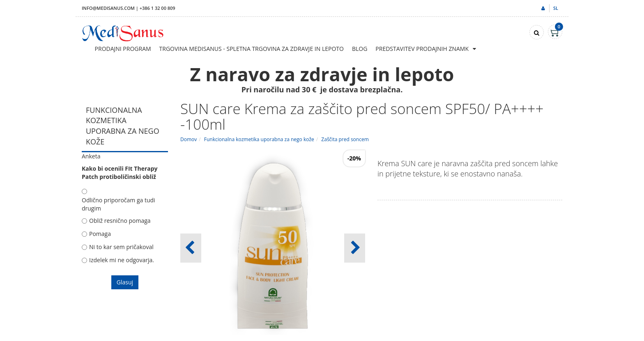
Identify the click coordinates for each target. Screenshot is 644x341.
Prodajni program (123, 49)
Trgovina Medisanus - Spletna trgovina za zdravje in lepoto (252, 49)
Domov (189, 139)
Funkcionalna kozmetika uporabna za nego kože (259, 139)
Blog (360, 49)
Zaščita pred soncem (345, 139)
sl (556, 8)
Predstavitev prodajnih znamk (422, 49)
